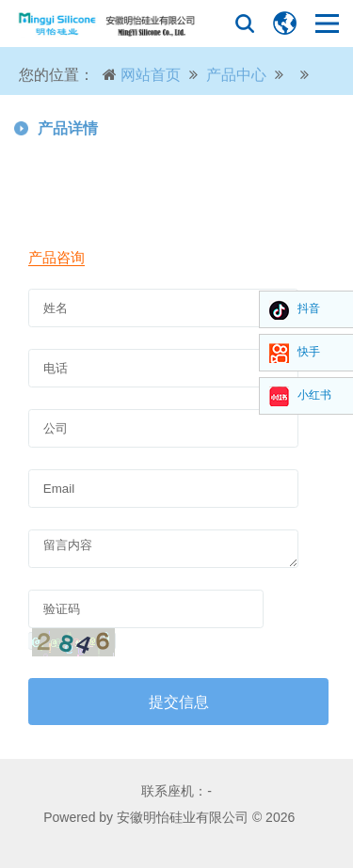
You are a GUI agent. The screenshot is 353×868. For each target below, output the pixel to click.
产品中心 (236, 75)
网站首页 (151, 75)
